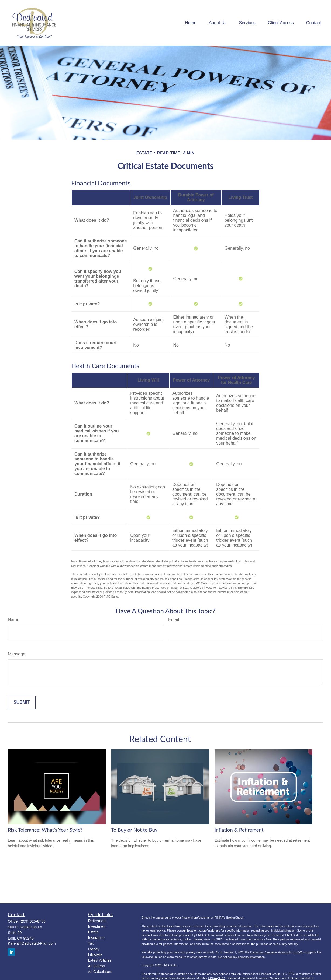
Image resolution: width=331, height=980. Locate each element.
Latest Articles (100, 960)
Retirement (97, 921)
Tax (91, 943)
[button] (191, 23)
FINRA (213, 978)
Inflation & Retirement (239, 830)
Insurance (96, 938)
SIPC (222, 978)
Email (174, 620)
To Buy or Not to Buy (134, 830)
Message (17, 654)
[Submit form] (22, 702)
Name (14, 620)
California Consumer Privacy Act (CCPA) (277, 952)
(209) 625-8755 (33, 921)
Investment (97, 926)
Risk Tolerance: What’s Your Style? (45, 830)
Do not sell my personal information (242, 957)
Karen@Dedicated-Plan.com (32, 943)
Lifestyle (95, 955)
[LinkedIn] (11, 952)
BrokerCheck (235, 918)
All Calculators (100, 972)
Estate (94, 932)
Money (94, 949)
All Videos (96, 966)
